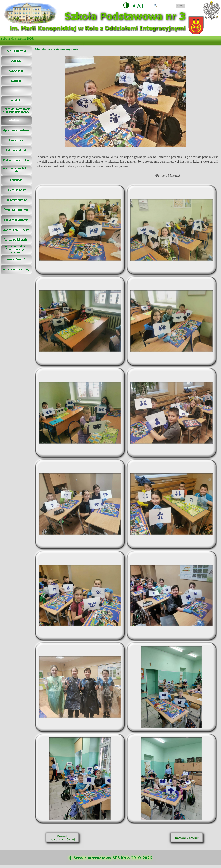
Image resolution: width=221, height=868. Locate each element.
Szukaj (180, 6)
